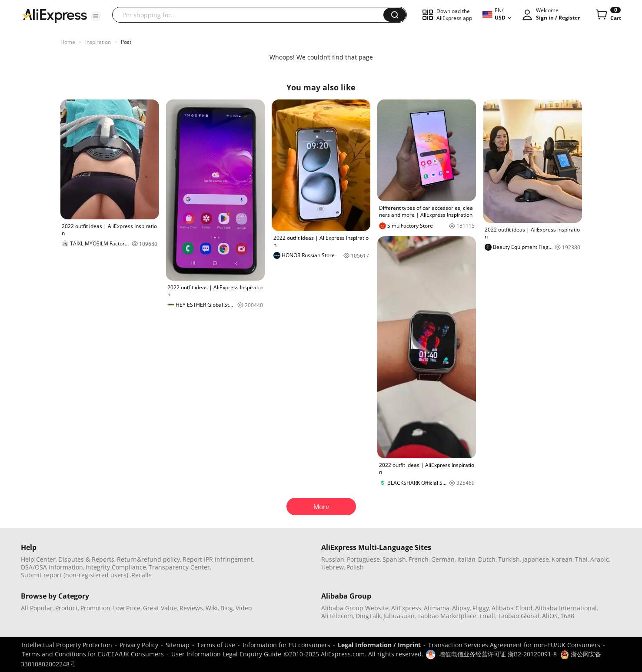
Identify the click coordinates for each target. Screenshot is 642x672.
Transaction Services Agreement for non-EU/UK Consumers (514, 645)
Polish (355, 567)
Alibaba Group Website (355, 608)
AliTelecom (337, 616)
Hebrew (333, 567)
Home (68, 42)
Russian (333, 559)
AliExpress (406, 608)
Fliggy (481, 608)
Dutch (487, 559)
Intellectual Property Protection (67, 645)
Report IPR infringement (218, 559)
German (443, 559)
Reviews (191, 608)
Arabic (600, 559)
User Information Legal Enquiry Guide (226, 654)
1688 (567, 616)
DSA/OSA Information (52, 567)
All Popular (37, 608)
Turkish (509, 559)
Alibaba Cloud (512, 608)
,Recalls (141, 575)
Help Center (38, 559)
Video (244, 608)
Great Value (160, 608)
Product (67, 608)
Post (126, 42)
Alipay (461, 608)
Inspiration (98, 42)
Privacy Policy (139, 645)
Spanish (394, 559)
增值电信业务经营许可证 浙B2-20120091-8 (498, 654)
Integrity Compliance (116, 567)
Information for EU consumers (286, 645)
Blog (227, 608)
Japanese (536, 559)
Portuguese (363, 559)
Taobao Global (519, 616)
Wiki (212, 608)
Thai (581, 559)
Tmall (487, 616)
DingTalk (368, 616)
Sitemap (178, 645)
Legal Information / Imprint (379, 645)
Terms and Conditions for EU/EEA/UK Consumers (93, 654)
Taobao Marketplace (447, 616)
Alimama (437, 608)
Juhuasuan (399, 616)
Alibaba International (566, 608)
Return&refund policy (148, 559)
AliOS (550, 616)
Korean (562, 559)
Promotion (95, 608)
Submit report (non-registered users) (75, 575)
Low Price (127, 608)
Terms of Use (216, 645)
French (419, 559)
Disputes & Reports (86, 559)
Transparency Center (179, 567)
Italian (466, 559)
